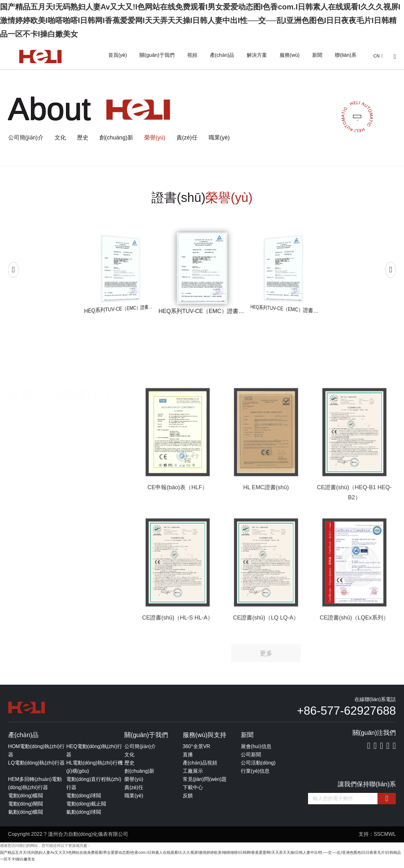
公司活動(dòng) (258, 768)
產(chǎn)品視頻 (200, 768)
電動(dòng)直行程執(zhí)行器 (94, 788)
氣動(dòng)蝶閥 (26, 817)
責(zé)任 (187, 138)
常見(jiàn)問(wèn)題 (205, 784)
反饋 (188, 801)
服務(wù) (290, 55)
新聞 (317, 55)
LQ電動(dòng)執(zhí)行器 (37, 768)
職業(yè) (219, 138)
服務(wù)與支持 (205, 740)
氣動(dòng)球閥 (84, 817)
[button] (14, 272)
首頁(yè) (118, 55)
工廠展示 (193, 776)
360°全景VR (196, 751)
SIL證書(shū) (25, 523)
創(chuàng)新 (116, 138)
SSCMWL (385, 839)
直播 (188, 760)
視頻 (192, 55)
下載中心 (193, 792)
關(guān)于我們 (157, 55)
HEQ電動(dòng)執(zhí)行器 (94, 756)
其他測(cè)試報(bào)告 (37, 561)
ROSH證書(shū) (29, 510)
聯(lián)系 (346, 55)
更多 (266, 666)
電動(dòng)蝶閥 (26, 801)
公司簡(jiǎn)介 (26, 138)
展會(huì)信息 (256, 751)
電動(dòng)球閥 (84, 801)
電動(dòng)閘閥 (26, 809)
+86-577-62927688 (347, 716)
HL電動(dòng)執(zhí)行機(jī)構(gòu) (95, 772)
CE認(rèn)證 (24, 497)
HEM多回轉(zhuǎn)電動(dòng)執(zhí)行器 (35, 788)
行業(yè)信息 (255, 776)
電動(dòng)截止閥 (86, 809)
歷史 (83, 138)
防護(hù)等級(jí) (28, 548)
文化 (60, 138)
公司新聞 (251, 760)
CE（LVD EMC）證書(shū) (42, 484)
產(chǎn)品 (222, 55)
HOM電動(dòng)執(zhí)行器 (37, 756)
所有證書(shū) (26, 471)
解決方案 (257, 55)
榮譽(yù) (155, 138)
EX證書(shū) (24, 535)
